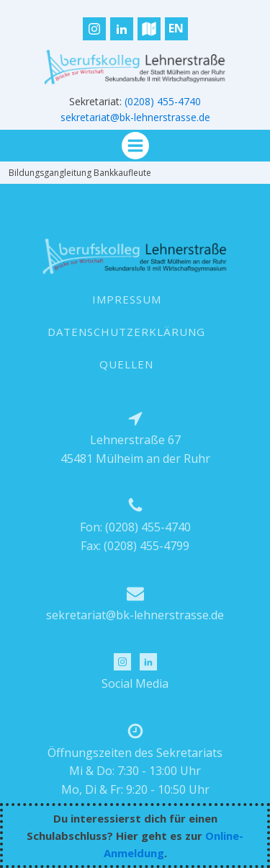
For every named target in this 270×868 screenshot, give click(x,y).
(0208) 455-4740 (163, 101)
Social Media (135, 683)
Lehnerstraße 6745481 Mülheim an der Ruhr (135, 449)
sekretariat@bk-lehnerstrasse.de (135, 117)
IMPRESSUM (127, 299)
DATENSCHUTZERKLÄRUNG (126, 332)
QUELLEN (126, 364)
